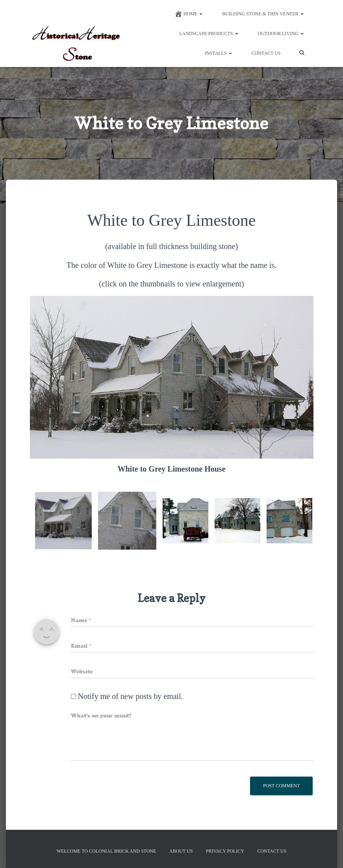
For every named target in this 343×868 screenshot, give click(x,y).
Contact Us (266, 53)
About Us (181, 851)
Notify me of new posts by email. (131, 696)
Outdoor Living (281, 33)
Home (188, 14)
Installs (218, 53)
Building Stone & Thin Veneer (263, 14)
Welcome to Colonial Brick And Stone (107, 851)
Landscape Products (209, 33)
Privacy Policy (225, 851)
